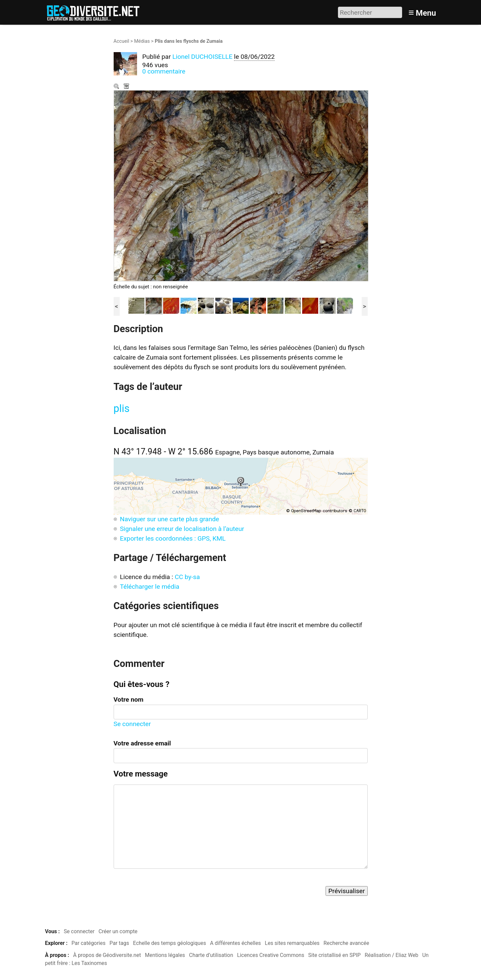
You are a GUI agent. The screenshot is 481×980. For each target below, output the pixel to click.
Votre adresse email (142, 743)
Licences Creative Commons (271, 955)
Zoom (117, 87)
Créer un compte (118, 931)
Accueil (122, 41)
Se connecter (132, 724)
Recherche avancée (346, 943)
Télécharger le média (127, 87)
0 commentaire (164, 71)
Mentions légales (165, 955)
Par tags (119, 943)
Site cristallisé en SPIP (334, 955)
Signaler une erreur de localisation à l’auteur (182, 529)
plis (122, 408)
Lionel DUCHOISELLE (203, 57)
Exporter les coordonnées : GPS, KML (173, 538)
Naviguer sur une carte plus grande (170, 519)
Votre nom (129, 699)
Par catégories (89, 943)
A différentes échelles (235, 943)
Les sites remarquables (292, 943)
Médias (142, 41)
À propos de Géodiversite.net (107, 955)
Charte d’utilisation (211, 955)
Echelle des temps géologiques (169, 943)
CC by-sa (187, 577)
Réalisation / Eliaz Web (392, 955)
